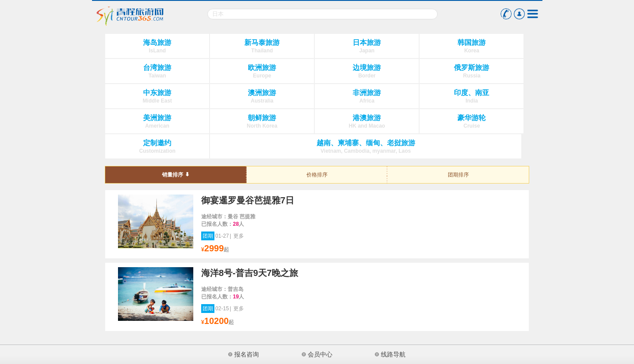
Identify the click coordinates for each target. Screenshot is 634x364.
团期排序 (458, 175)
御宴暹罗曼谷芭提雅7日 (248, 200)
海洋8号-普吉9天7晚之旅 (250, 273)
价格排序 (317, 175)
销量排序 (173, 175)
